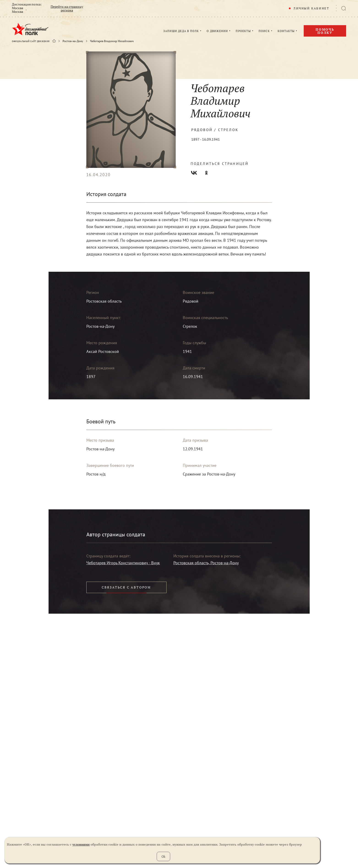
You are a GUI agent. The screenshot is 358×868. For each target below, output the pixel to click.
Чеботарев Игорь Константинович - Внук (123, 563)
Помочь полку (325, 31)
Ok (163, 856)
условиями (81, 844)
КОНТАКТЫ (286, 31)
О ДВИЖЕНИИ (217, 31)
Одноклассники (206, 173)
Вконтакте (194, 173)
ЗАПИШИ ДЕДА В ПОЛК (181, 31)
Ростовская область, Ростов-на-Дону (206, 563)
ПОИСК (264, 31)
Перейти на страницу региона (67, 8)
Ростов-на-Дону (73, 41)
